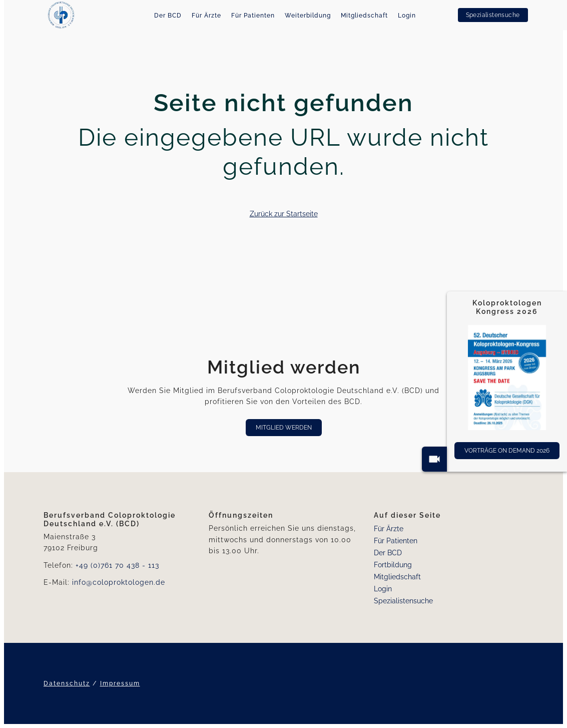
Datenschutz (67, 683)
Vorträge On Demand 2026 (507, 451)
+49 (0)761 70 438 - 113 (117, 565)
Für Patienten (254, 16)
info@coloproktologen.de (119, 582)
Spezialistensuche (493, 15)
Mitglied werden (284, 428)
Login (407, 16)
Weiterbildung (309, 16)
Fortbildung (393, 565)
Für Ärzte (207, 16)
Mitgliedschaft (365, 16)
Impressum (120, 683)
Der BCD (169, 16)
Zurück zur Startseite (284, 214)
